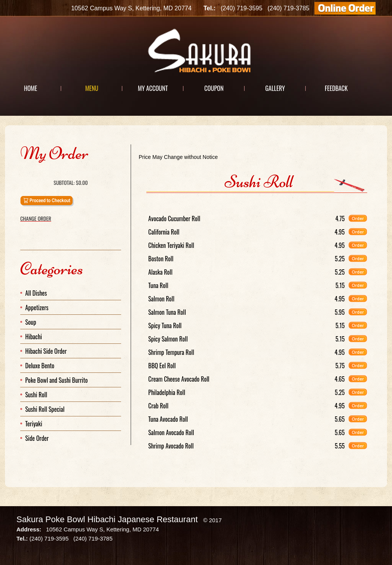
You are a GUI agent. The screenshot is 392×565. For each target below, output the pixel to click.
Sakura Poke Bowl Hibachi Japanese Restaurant (107, 519)
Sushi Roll (36, 395)
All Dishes (36, 293)
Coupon (214, 88)
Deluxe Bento (40, 366)
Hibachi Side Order (46, 351)
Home (31, 88)
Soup (31, 322)
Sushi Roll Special (45, 409)
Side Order (37, 438)
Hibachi (34, 337)
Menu (92, 88)
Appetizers (37, 308)
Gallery (275, 88)
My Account (153, 88)
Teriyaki (34, 424)
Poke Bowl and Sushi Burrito (57, 380)
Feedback (336, 88)
